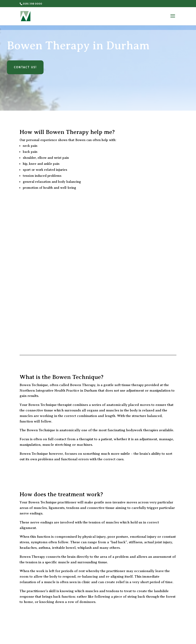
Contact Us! (25, 67)
